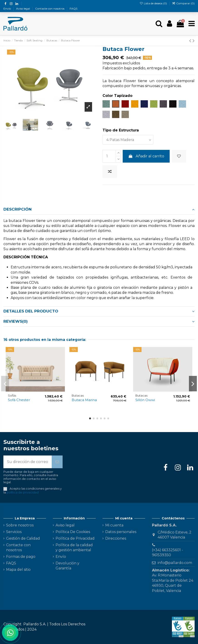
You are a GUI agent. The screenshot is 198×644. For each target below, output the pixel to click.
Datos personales (121, 532)
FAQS (73, 9)
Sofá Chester (19, 400)
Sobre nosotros (20, 525)
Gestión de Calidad (23, 538)
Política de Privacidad (75, 538)
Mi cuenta (114, 525)
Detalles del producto (99, 311)
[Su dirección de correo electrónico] (28, 462)
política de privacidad (23, 492)
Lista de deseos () (153, 3)
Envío (7, 9)
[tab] (99, 210)
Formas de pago (21, 557)
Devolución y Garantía (67, 566)
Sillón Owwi (145, 400)
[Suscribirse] (57, 462)
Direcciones (116, 538)
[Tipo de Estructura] (128, 140)
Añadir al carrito (146, 156)
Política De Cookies (73, 532)
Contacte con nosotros (50, 9)
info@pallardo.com (175, 563)
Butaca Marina (84, 400)
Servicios (14, 532)
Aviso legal (23, 9)
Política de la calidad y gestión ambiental (74, 547)
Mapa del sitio (18, 570)
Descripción (99, 209)
